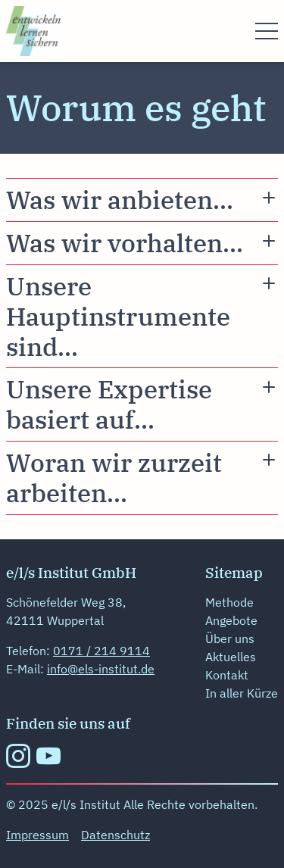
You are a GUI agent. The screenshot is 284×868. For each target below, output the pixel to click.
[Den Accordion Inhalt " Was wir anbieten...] (142, 200)
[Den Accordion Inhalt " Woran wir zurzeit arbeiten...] (142, 478)
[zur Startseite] (33, 30)
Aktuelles (231, 657)
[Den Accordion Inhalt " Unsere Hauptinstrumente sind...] (142, 316)
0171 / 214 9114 (101, 651)
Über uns (230, 639)
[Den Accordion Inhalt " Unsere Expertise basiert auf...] (142, 404)
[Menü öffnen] (267, 31)
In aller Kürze (242, 693)
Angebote (231, 620)
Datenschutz (115, 835)
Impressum (37, 835)
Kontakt (227, 675)
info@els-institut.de (101, 669)
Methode (229, 602)
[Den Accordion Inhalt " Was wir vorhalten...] (142, 243)
